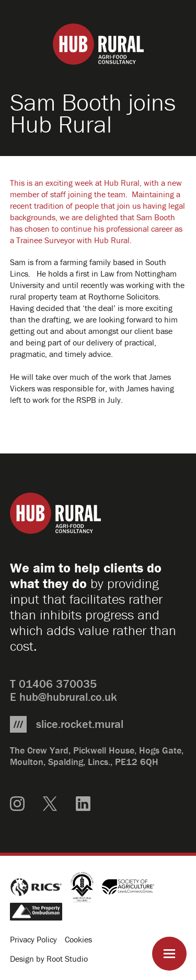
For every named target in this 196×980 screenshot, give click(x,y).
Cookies (78, 939)
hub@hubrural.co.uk (68, 697)
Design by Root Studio (49, 959)
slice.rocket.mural (80, 724)
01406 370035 (58, 684)
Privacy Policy (33, 939)
